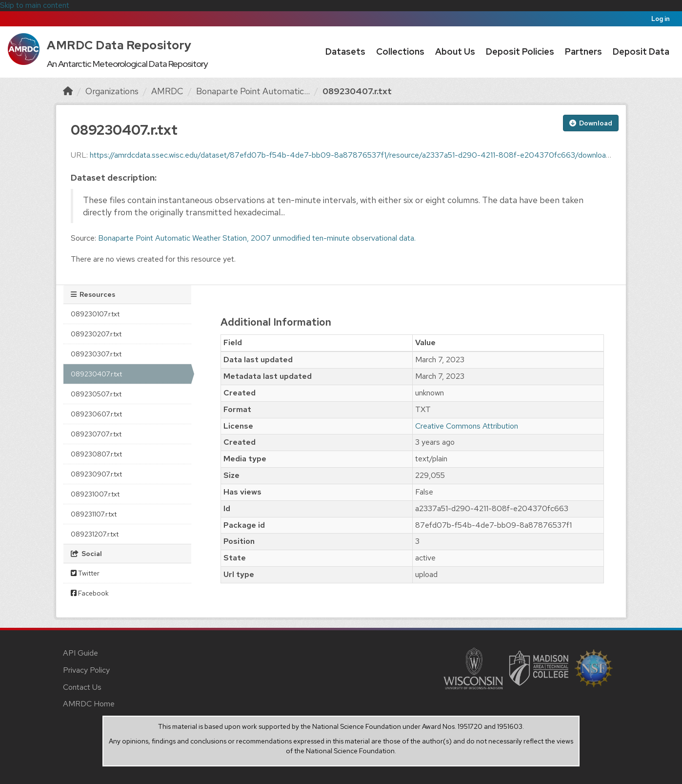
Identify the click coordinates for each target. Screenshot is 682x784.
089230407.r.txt (357, 91)
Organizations (112, 91)
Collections (400, 52)
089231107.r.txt (94, 514)
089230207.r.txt (96, 334)
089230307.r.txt (96, 354)
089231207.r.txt (95, 534)
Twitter (85, 573)
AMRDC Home (89, 704)
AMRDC (167, 91)
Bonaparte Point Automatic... (253, 91)
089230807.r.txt (96, 454)
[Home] (68, 91)
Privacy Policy (86, 670)
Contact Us (82, 687)
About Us (455, 52)
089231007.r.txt (95, 494)
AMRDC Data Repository (119, 45)
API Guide (80, 653)
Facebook (90, 593)
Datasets (345, 52)
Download (591, 123)
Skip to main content (35, 5)
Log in (661, 19)
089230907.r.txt (96, 474)
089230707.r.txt (96, 434)
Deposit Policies (520, 52)
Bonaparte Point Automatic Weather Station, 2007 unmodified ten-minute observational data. (257, 238)
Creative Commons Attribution (467, 426)
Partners (583, 52)
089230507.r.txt (96, 394)
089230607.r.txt (96, 414)
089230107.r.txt (95, 314)
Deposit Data (641, 52)
